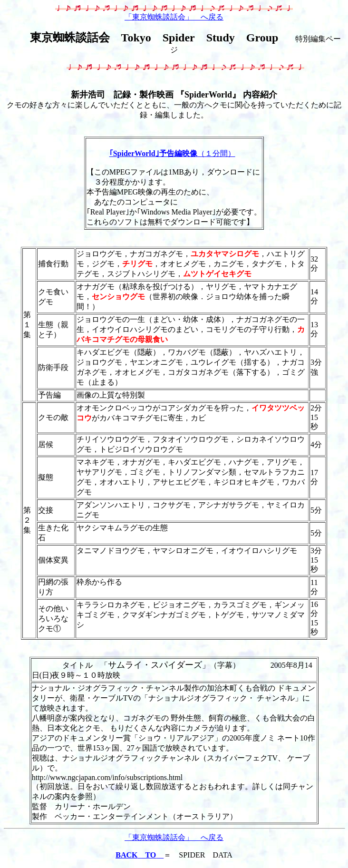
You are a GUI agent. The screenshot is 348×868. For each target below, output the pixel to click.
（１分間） (172, 153)
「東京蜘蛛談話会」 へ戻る (174, 17)
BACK (140, 855)
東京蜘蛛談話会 (70, 38)
